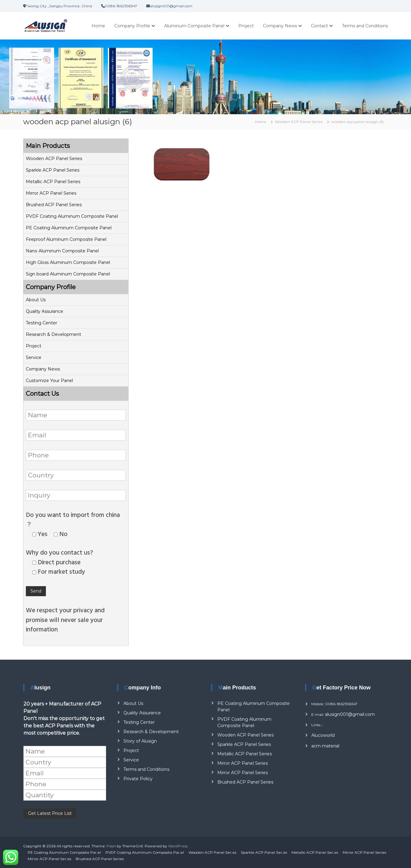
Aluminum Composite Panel (194, 26)
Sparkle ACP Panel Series (53, 170)
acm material (325, 746)
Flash (111, 846)
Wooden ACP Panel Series (54, 159)
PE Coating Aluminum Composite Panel (69, 228)
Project (246, 26)
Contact (319, 26)
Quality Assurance (45, 311)
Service (34, 357)
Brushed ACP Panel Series (54, 205)
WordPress (178, 846)
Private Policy (138, 779)
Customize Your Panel (49, 381)
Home (98, 26)
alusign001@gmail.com (350, 714)
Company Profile (132, 26)
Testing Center (41, 323)
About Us (36, 300)
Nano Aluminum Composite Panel (62, 251)
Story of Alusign (140, 741)
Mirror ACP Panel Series (51, 193)
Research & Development (54, 334)
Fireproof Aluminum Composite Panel (66, 239)
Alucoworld (323, 735)
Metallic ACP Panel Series (53, 182)
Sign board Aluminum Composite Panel (68, 274)
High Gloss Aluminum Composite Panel (68, 262)
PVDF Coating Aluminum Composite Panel (72, 216)
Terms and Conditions (365, 26)
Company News (280, 26)
